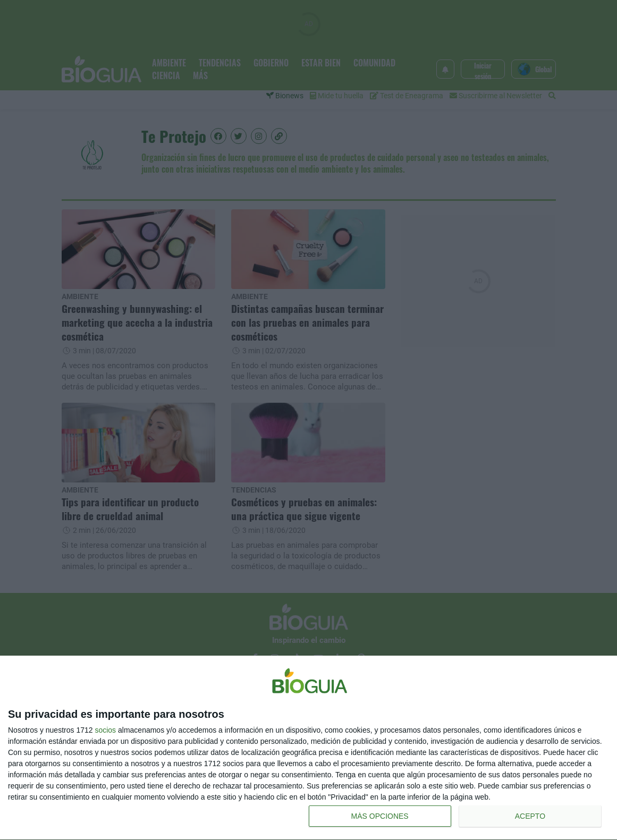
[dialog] (308, 748)
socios (105, 730)
